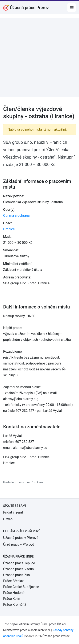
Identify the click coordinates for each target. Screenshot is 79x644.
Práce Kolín (12, 599)
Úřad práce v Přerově (19, 545)
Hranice (9, 229)
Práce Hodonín (14, 593)
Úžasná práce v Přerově (21, 538)
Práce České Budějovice (21, 587)
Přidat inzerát (13, 512)
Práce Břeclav (13, 581)
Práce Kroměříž (15, 605)
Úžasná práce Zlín (17, 575)
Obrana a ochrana (16, 216)
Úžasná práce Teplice (19, 563)
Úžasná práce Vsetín (18, 569)
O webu (9, 519)
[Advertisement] (39, 57)
